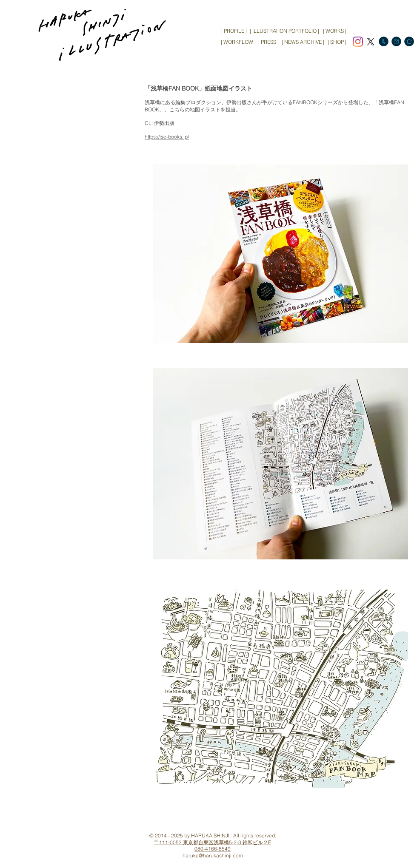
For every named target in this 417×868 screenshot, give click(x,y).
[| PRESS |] (268, 42)
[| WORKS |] (334, 31)
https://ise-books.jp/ (167, 137)
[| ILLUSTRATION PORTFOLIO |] (284, 31)
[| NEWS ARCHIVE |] (303, 42)
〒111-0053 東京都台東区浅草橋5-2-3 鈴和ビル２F (213, 842)
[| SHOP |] (337, 42)
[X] (371, 42)
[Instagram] (358, 42)
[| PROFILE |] (234, 31)
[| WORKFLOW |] (238, 42)
